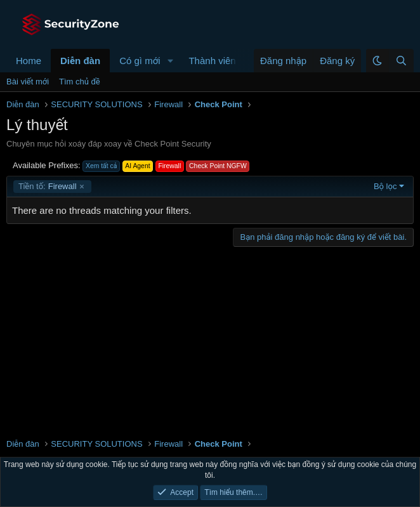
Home (29, 61)
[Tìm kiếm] (401, 61)
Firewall (48, 187)
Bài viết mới (28, 82)
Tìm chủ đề (80, 82)
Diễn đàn (80, 61)
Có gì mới (140, 61)
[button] (170, 61)
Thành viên (212, 61)
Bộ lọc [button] (385, 186)
